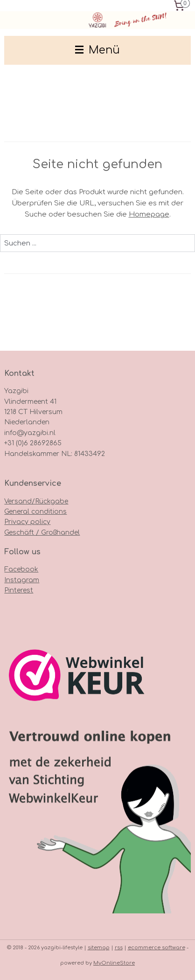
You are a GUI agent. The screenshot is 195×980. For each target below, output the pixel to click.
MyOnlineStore (114, 963)
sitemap (99, 948)
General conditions (35, 512)
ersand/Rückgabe (38, 501)
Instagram (22, 580)
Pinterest (19, 590)
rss (119, 948)
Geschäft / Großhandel (42, 533)
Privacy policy (27, 522)
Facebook (21, 569)
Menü (97, 50)
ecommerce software (157, 948)
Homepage (149, 214)
